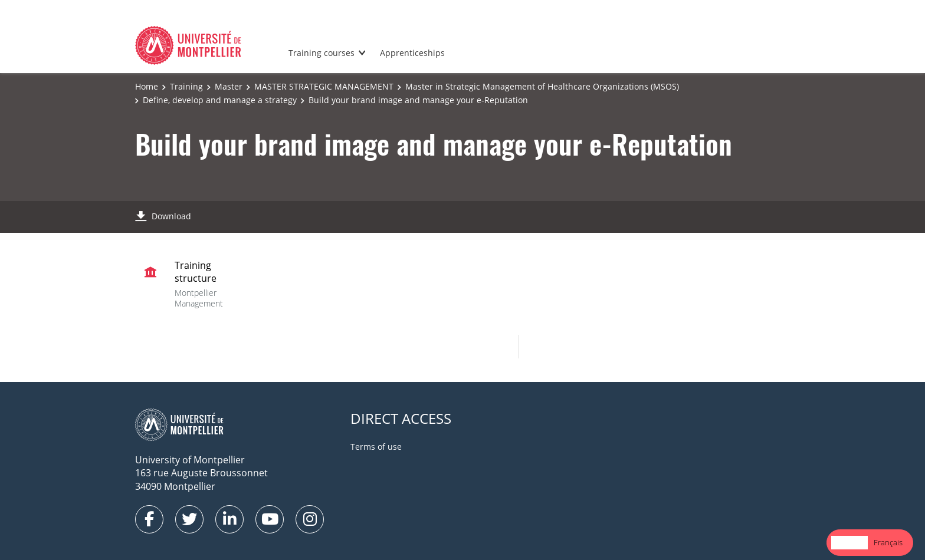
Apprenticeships (412, 53)
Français (888, 542)
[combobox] (849, 543)
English (849, 542)
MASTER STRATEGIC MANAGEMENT (324, 86)
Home (147, 86)
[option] (888, 543)
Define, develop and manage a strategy (220, 100)
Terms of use (376, 447)
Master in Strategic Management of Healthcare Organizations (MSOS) (542, 86)
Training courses (322, 53)
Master (229, 86)
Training (186, 86)
